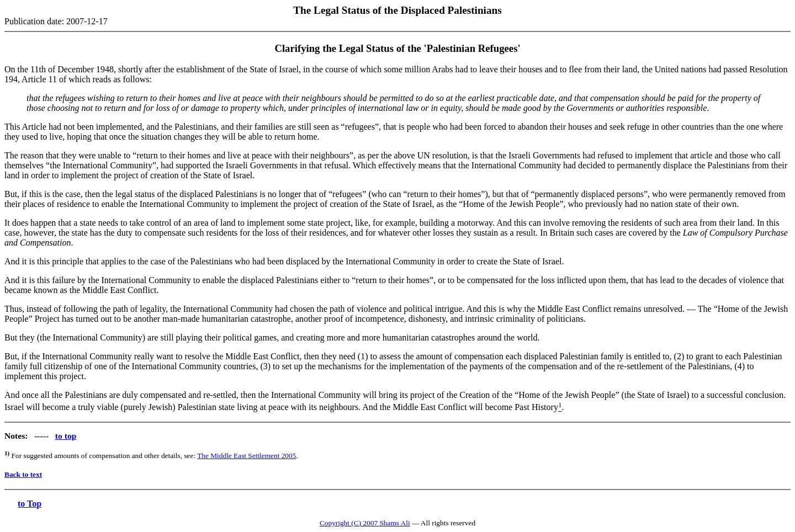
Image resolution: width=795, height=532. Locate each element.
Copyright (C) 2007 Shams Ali (365, 523)
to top (66, 436)
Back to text (23, 474)
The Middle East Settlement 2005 (247, 456)
